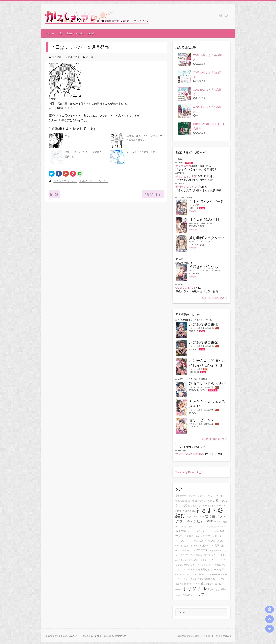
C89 (177, 546)
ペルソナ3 (183, 560)
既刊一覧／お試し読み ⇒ (215, 298)
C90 (193, 570)
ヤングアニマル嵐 (201, 550)
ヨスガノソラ (186, 546)
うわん (68, 136)
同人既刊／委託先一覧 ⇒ (215, 439)
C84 (202, 517)
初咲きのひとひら (184, 595)
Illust (69, 33)
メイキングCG (217, 496)
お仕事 (90, 57)
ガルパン (198, 536)
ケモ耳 (220, 570)
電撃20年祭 (205, 579)
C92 (187, 550)
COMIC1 (180, 511)
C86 (222, 579)
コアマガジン (201, 501)
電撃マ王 (219, 546)
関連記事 (193, 211)
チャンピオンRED (186, 176)
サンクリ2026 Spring (188, 454)
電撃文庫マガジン (184, 496)
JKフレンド (204, 574)
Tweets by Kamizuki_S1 (190, 472)
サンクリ (181, 536)
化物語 (190, 536)
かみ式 (183, 584)
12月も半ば (153, 194)
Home (50, 33)
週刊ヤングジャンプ (188, 187)
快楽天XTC (190, 511)
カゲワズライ (189, 555)
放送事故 (181, 531)
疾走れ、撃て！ (203, 555)
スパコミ (194, 574)
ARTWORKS (216, 574)
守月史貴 (57, 57)
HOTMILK (180, 550)
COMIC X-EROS (185, 288)
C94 (177, 574)
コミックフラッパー (65, 181)
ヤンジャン (203, 565)
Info (60, 33)
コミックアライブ (201, 496)
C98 (189, 570)
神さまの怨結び (199, 513)
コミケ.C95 (214, 531)
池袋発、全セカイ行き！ (94, 181)
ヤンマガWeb (184, 166)
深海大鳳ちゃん (204, 570)
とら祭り (196, 584)
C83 (222, 541)
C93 (183, 541)
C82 (207, 546)
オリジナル (194, 588)
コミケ (199, 594)
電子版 (191, 501)
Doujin (92, 33)
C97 (187, 574)
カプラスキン (193, 517)
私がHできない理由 (217, 589)
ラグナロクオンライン (186, 565)
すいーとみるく (208, 506)
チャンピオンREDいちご (197, 541)
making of (221, 506)
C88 (214, 570)
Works (80, 33)
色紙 (222, 531)
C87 (210, 501)
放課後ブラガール (217, 526)
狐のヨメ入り (194, 506)
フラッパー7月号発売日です (141, 152)
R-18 (182, 574)
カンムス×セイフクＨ (199, 560)
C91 (177, 584)
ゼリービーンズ (218, 560)
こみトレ (215, 579)
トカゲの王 (199, 546)
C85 (212, 584)
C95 (212, 546)
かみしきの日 (215, 565)
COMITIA (214, 541)
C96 (189, 584)
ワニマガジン (201, 526)
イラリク (216, 555)
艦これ (205, 584)
